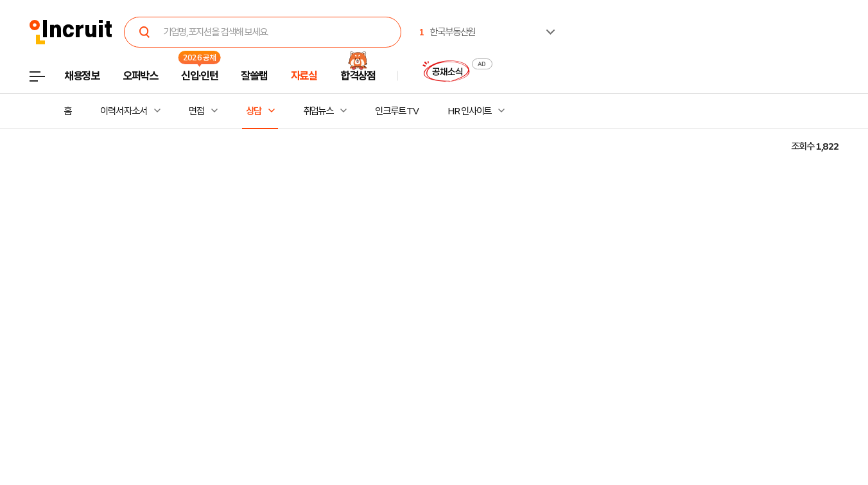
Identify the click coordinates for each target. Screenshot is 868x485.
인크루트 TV (397, 111)
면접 (196, 111)
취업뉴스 (318, 111)
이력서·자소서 (124, 111)
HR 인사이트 (469, 111)
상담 (254, 111)
